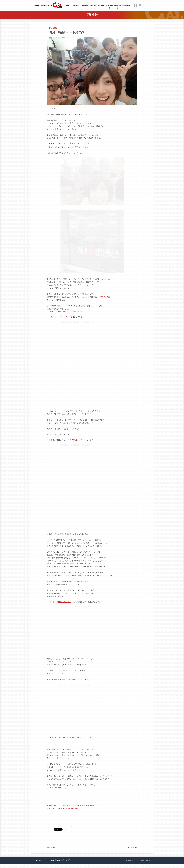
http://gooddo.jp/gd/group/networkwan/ (64, 824)
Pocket (66, 843)
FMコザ (102, 313)
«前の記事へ (51, 862)
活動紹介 (93, 6)
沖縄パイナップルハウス (59, 333)
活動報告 (85, 6)
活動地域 (101, 6)
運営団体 (76, 6)
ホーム (68, 6)
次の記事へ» (133, 862)
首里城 (74, 456)
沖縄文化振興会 (65, 618)
